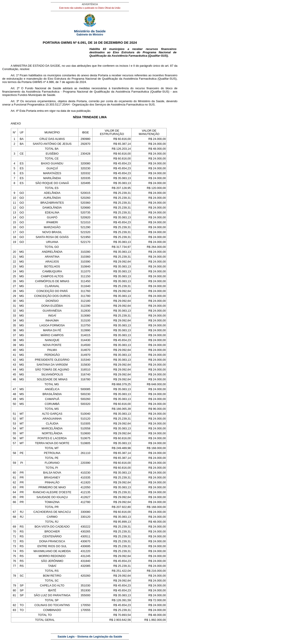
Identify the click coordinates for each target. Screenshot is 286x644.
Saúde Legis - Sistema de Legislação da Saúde (90, 637)
